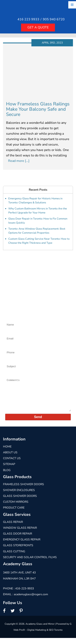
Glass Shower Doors (20, 502)
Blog (7, 476)
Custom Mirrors (16, 508)
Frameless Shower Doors (24, 490)
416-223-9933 (25, 595)
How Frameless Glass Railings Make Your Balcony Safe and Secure (38, 109)
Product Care (14, 514)
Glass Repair (13, 528)
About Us (10, 458)
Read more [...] (19, 161)
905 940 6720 (54, 19)
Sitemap (9, 470)
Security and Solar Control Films (30, 563)
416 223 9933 (28, 19)
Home (7, 453)
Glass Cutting (14, 557)
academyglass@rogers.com (31, 600)
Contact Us (12, 464)
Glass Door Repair (18, 540)
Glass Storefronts (18, 551)
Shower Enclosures (19, 496)
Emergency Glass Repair (22, 546)
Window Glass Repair (20, 534)
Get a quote (38, 27)
